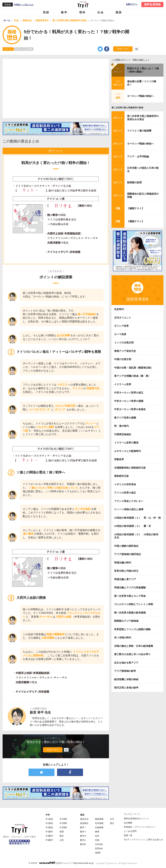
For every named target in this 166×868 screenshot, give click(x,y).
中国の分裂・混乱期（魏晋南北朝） (134, 368)
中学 (48, 815)
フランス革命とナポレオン (129, 501)
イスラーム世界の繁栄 (126, 443)
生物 (97, 840)
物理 (97, 832)
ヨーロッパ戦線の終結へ (140, 96)
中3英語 (49, 827)
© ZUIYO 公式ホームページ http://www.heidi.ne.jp (61, 863)
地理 (62, 832)
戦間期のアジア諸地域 (126, 621)
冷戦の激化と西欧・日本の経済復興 (134, 646)
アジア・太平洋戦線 (138, 156)
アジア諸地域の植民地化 (127, 554)
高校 (82, 815)
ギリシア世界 (121, 326)
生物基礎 (99, 827)
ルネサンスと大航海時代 (127, 451)
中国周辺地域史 (123, 434)
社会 (101, 12)
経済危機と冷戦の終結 (126, 679)
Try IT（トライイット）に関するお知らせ (143, 840)
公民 (62, 840)
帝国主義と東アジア (125, 579)
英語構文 (84, 823)
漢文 (112, 823)
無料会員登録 (152, 4)
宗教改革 (119, 459)
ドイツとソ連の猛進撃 (139, 131)
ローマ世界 (120, 334)
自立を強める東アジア (126, 663)
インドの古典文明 (124, 343)
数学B (83, 844)
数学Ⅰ (83, 827)
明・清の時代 (121, 426)
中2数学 (49, 836)
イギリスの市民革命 (125, 484)
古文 (112, 819)
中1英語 (49, 819)
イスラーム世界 (123, 384)
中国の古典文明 (123, 359)
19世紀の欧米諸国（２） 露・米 (134, 526)
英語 (46, 12)
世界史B (99, 848)
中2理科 (63, 823)
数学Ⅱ (83, 832)
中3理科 (63, 827)
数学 (64, 12)
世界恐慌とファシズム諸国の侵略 (132, 629)
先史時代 (119, 309)
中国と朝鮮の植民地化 (126, 546)
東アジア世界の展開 (125, 418)
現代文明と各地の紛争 (126, 688)
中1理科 (63, 819)
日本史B (99, 844)
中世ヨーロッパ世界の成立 (129, 393)
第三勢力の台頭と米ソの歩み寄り (132, 654)
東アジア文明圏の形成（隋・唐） (132, 376)
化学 (97, 836)
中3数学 (49, 840)
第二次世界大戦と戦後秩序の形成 (127, 108)
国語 (119, 12)
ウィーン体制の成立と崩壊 (129, 509)
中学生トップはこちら (24, 5)
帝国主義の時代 (123, 563)
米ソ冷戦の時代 (123, 638)
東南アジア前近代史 (125, 351)
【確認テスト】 (136, 208)
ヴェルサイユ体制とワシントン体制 (134, 604)
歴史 (62, 836)
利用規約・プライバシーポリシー (140, 827)
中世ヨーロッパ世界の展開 (129, 401)
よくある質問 (130, 831)
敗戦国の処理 (134, 182)
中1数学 (49, 832)
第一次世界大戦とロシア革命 (130, 596)
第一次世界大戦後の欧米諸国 (130, 613)
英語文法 (84, 819)
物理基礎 (99, 819)
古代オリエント (123, 318)
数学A (83, 840)
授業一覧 (128, 835)
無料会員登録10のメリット (137, 819)
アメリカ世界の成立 (125, 493)
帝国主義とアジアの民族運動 (130, 587)
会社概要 (128, 823)
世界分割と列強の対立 (126, 571)
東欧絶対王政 (121, 476)
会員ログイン (132, 4)
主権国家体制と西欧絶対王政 (130, 468)
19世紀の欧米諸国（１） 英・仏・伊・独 (137, 518)
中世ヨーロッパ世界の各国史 (130, 409)
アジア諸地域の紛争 (125, 671)
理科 (83, 12)
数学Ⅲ (83, 836)
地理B (98, 853)
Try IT (83, 5)
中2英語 (49, 823)
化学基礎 (99, 823)
